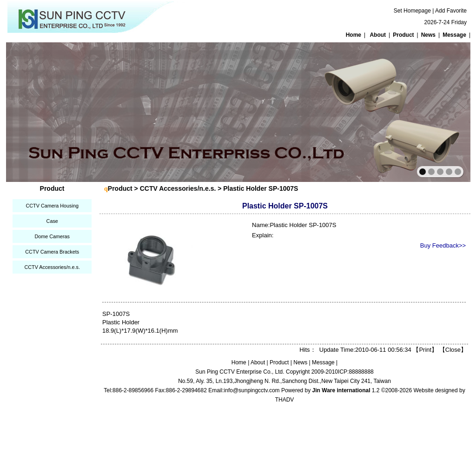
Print (425, 350)
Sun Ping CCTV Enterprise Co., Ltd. (240, 372)
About (378, 35)
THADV (285, 400)
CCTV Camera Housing (52, 206)
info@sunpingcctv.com (252, 390)
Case (52, 221)
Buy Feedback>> (443, 245)
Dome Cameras (52, 236)
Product (403, 35)
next (443, 111)
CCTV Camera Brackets (52, 252)
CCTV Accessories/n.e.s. (52, 267)
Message (454, 35)
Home (354, 35)
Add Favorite (451, 11)
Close (453, 350)
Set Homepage (412, 11)
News (428, 35)
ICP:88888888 (356, 372)
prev (33, 111)
